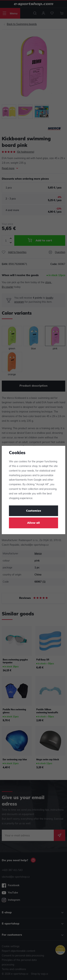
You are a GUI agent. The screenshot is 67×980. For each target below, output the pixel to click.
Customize (34, 511)
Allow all (33, 523)
